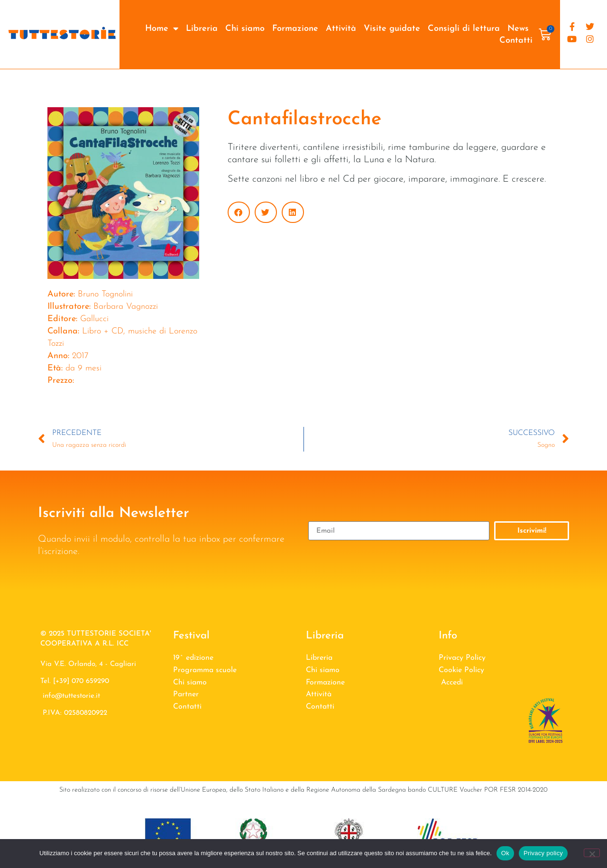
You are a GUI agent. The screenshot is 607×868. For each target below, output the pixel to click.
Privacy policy (543, 853)
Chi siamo (245, 29)
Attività (341, 29)
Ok (505, 853)
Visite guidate (392, 29)
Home (162, 29)
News (518, 29)
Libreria (202, 29)
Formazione (295, 29)
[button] (239, 212)
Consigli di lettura (464, 29)
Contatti (516, 41)
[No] (592, 853)
